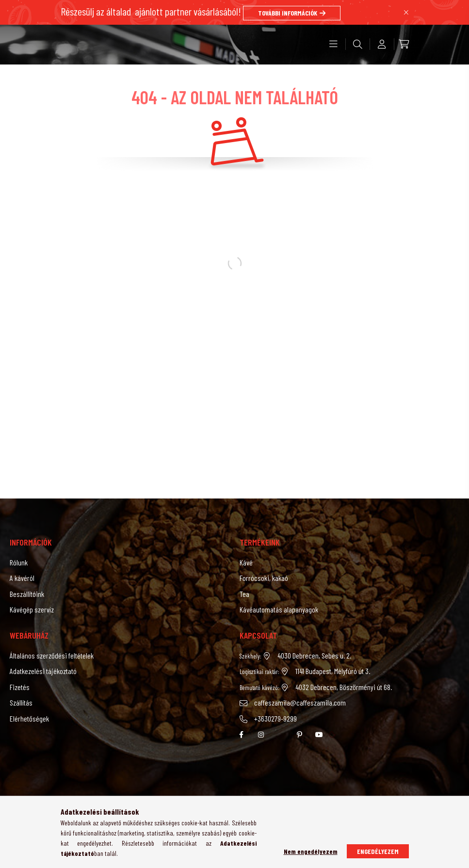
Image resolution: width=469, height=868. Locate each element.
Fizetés (20, 687)
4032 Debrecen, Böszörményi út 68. (344, 687)
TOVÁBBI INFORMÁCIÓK (288, 13)
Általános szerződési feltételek (52, 655)
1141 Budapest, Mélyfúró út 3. (333, 671)
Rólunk (19, 562)
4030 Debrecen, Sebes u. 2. (314, 655)
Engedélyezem (378, 851)
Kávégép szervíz (32, 609)
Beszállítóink (27, 594)
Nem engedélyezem (311, 851)
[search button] (358, 44)
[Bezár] (406, 13)
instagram (261, 735)
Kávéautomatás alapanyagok (279, 609)
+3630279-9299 (275, 718)
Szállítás (21, 702)
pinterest (300, 735)
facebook (242, 735)
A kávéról (22, 578)
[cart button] (404, 44)
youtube (319, 735)
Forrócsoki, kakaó (264, 578)
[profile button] (382, 44)
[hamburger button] (334, 44)
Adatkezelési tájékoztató (43, 671)
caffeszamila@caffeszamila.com (300, 702)
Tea (244, 594)
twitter (280, 735)
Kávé (246, 562)
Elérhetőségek (29, 718)
